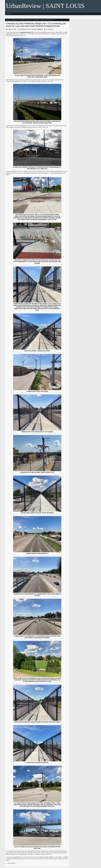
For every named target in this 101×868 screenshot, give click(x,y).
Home (8, 20)
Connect (9, 14)
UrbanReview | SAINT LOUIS (45, 6)
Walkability (36, 20)
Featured (22, 20)
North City (29, 20)
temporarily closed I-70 (27, 32)
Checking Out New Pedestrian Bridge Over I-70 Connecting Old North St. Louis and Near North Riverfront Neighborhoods (36, 25)
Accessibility (14, 20)
